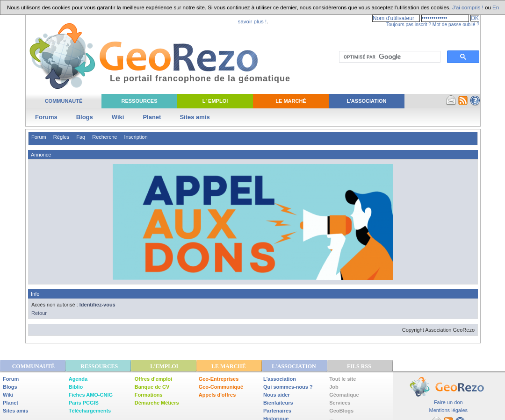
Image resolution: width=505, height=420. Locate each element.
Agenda (78, 379)
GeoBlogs (341, 411)
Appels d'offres (217, 395)
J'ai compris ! (468, 7)
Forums (46, 117)
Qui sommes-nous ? (288, 387)
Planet (152, 117)
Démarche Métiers (157, 403)
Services (340, 403)
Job (334, 387)
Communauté (64, 101)
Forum (39, 137)
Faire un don (448, 402)
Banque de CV (152, 387)
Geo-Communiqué (221, 387)
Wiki (118, 117)
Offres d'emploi (153, 379)
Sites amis (195, 117)
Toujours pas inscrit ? (409, 25)
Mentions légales (448, 410)
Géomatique (344, 395)
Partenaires (277, 411)
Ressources (139, 101)
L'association (280, 379)
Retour (39, 313)
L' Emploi (215, 101)
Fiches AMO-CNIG (91, 395)
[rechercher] (389, 57)
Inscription (136, 137)
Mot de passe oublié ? (456, 25)
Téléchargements (90, 411)
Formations (149, 395)
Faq (81, 137)
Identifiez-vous (97, 305)
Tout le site (343, 379)
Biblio (76, 387)
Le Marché (291, 101)
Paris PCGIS (84, 403)
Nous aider (277, 395)
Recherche (105, 137)
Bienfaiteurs (278, 403)
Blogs (85, 117)
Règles (61, 137)
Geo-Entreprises (219, 379)
